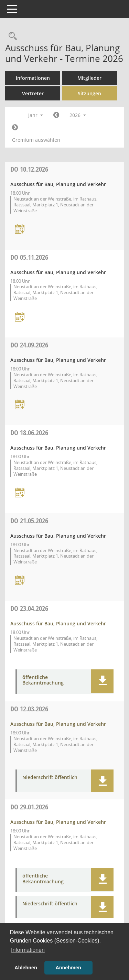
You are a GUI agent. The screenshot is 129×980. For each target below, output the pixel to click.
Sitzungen (89, 93)
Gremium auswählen (36, 140)
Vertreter (33, 93)
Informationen (33, 78)
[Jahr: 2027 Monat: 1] (15, 128)
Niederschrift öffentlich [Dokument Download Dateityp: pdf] (50, 778)
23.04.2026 (29, 608)
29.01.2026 (29, 807)
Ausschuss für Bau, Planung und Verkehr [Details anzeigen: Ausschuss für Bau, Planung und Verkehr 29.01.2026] (58, 822)
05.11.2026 (29, 257)
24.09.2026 (29, 345)
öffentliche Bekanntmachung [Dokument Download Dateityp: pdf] (43, 680)
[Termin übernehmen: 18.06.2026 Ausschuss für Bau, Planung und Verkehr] (20, 493)
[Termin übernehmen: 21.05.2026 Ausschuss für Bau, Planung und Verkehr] (20, 581)
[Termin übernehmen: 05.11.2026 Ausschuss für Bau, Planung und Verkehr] (20, 317)
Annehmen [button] (68, 968)
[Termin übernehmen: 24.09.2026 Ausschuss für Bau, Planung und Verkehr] (20, 405)
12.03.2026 (29, 709)
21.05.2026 (29, 521)
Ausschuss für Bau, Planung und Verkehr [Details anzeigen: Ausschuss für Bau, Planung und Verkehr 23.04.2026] (58, 623)
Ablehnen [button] (26, 968)
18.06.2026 (29, 433)
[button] (102, 681)
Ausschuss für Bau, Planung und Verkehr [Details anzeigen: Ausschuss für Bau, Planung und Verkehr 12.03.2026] (58, 724)
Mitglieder (89, 78)
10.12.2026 (29, 169)
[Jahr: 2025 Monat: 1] (56, 115)
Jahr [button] (36, 115)
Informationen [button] (28, 950)
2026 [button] (78, 115)
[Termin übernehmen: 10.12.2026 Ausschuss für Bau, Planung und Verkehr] (20, 230)
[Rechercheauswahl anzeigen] (11, 36)
